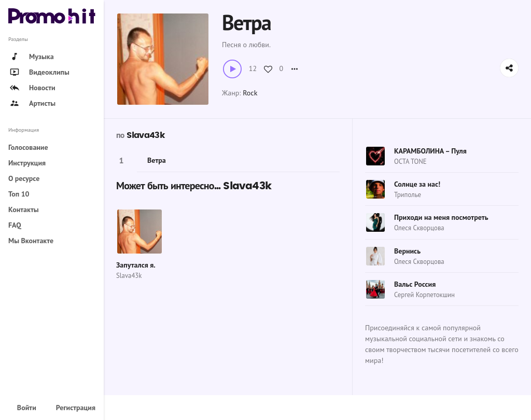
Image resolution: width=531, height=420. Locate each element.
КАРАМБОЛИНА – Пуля (430, 151)
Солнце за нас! (417, 184)
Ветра (157, 160)
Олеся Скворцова (419, 228)
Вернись (407, 251)
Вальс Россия (415, 284)
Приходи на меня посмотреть (441, 217)
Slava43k (145, 135)
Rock (250, 93)
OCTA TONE (410, 162)
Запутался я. (136, 265)
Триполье (408, 195)
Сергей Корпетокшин (424, 295)
